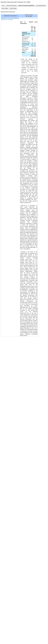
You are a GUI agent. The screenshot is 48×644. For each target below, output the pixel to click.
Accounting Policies (41, 6)
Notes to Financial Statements (26, 6)
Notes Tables (5, 8)
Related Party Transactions (7, 20)
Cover (3, 6)
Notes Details (13, 8)
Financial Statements (12, 6)
